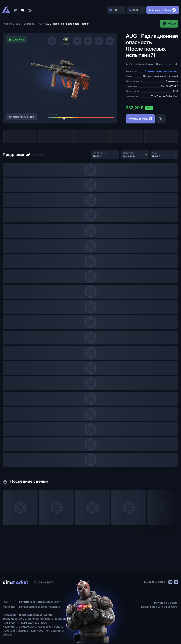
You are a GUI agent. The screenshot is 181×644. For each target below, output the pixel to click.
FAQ (5, 602)
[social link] (170, 582)
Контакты (9, 607)
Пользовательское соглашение (40, 607)
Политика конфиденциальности (40, 602)
